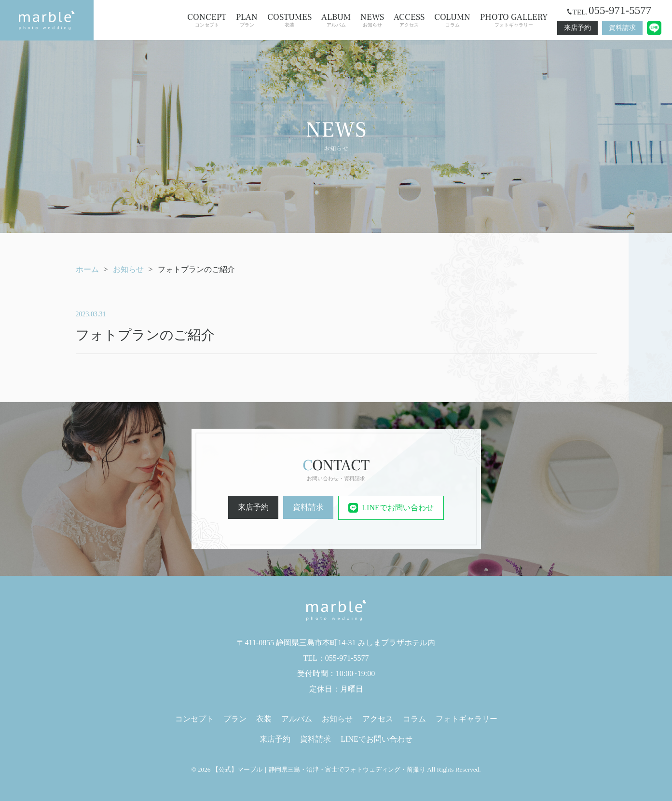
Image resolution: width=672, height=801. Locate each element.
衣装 (289, 20)
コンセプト (207, 20)
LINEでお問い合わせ (391, 508)
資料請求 (622, 28)
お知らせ (372, 20)
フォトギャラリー (514, 20)
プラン (247, 20)
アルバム (336, 20)
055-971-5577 (620, 10)
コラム (452, 20)
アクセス (409, 20)
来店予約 (577, 28)
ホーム (87, 269)
